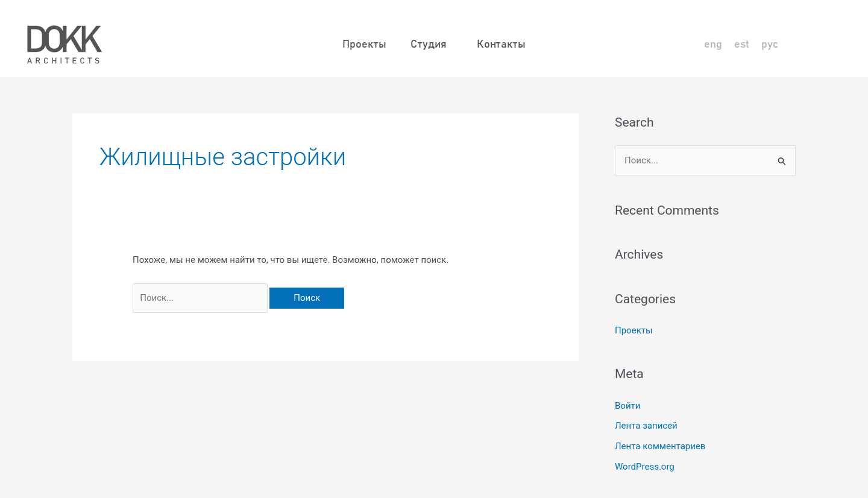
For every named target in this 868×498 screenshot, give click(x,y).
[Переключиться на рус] (770, 45)
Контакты (501, 45)
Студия (432, 45)
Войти (627, 406)
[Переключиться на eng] (713, 45)
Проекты (364, 45)
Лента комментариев (660, 446)
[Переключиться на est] (742, 45)
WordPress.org (645, 467)
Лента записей (646, 426)
